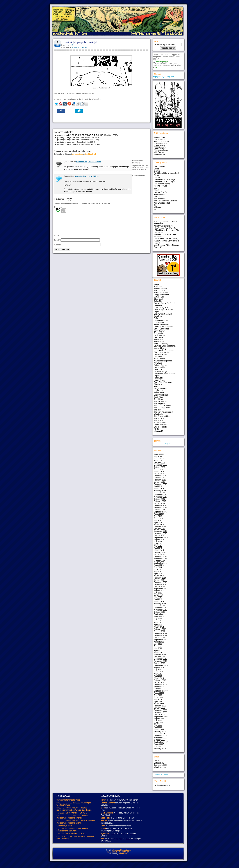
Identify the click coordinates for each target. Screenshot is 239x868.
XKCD (157, 429)
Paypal (168, 444)
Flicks (156, 175)
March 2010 (159, 678)
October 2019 (160, 478)
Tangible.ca (159, 399)
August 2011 (159, 642)
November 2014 (161, 559)
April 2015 (158, 548)
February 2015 (160, 552)
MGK (72, 45)
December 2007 (161, 736)
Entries (159, 763)
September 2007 (161, 742)
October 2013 (160, 586)
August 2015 (159, 540)
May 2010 (158, 674)
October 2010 (160, 663)
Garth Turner (159, 322)
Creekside (158, 305)
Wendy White (160, 154)
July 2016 (158, 516)
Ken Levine (159, 337)
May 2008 (158, 725)
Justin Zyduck (160, 146)
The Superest (160, 418)
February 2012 (160, 629)
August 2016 (159, 514)
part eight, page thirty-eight (81, 42)
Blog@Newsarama (162, 295)
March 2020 (159, 471)
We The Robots (160, 427)
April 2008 (158, 727)
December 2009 (161, 685)
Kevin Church (160, 340)
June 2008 (158, 723)
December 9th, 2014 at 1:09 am (88, 162)
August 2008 (159, 719)
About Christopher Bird (163, 226)
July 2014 (158, 567)
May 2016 (158, 520)
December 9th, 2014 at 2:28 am (87, 176)
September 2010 (161, 665)
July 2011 (158, 644)
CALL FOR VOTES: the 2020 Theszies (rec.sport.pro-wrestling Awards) (72, 817)
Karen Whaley (160, 148)
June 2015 (158, 544)
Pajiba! (157, 376)
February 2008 (160, 731)
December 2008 (161, 710)
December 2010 (161, 659)
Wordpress (123, 854)
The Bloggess (160, 403)
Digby (156, 312)
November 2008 (161, 712)
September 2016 (161, 512)
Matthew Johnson (161, 150)
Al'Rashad (76, 47)
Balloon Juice (160, 291)
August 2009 (159, 693)
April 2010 (158, 676)
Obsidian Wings (161, 371)
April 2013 (158, 599)
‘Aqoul (157, 284)
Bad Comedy (159, 167)
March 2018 (159, 488)
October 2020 (160, 467)
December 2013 (161, 582)
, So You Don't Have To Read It (167, 241)
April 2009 (158, 702)
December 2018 (161, 484)
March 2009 (159, 704)
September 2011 (161, 640)
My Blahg (158, 363)
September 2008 (161, 717)
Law (156, 188)
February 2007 (160, 748)
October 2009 (160, 689)
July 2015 (158, 542)
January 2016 (160, 529)
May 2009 (158, 699)
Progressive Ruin (161, 389)
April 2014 (158, 574)
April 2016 (158, 523)
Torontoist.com (160, 423)
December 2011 (161, 633)
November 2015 (161, 533)
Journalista (159, 333)
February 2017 (160, 501)
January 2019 (160, 482)
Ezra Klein (158, 316)
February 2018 (160, 491)
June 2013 (158, 595)
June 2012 (158, 621)
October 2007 (160, 740)
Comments (161, 765)
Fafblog (157, 318)
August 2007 (159, 744)
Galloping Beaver (161, 320)
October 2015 (160, 535)
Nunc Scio (158, 369)
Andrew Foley (160, 137)
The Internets (160, 199)
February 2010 (160, 680)
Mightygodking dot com (121, 850)
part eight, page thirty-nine (69, 144)
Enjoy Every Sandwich (163, 314)
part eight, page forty (66, 142)
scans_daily (159, 393)
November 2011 (161, 636)
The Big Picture (160, 401)
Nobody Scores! (161, 365)
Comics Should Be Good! (164, 303)
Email (57, 244)
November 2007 (161, 738)
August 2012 (159, 616)
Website (58, 248)
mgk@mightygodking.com (164, 77)
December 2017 (161, 495)
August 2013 (159, 591)
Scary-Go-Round (161, 395)
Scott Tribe (158, 397)
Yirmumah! (159, 431)
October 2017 (160, 499)
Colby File (158, 301)
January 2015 (160, 555)
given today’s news (64, 826)
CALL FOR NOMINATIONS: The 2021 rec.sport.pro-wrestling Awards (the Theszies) (75, 809)
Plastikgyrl (158, 384)
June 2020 (158, 469)
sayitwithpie (159, 391)
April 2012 (158, 625)
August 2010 (159, 667)
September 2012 (161, 614)
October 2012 (160, 612)
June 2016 (158, 518)
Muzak (157, 190)
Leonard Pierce (160, 348)
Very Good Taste (161, 425)
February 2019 (160, 480)
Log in (157, 761)
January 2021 (160, 463)
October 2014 (160, 561)
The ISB (157, 410)
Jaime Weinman (161, 144)
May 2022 (158, 456)
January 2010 (160, 682)
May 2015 (158, 546)
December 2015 (161, 531)
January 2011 (160, 657)
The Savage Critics (162, 416)
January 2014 (160, 580)
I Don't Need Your (165, 228)
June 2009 (158, 697)
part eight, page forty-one (68, 140)
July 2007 (158, 746)
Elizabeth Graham (161, 142)
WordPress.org (160, 767)
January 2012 (160, 631)
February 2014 (160, 578)
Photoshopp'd (160, 194)
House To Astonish (162, 325)
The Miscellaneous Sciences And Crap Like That (166, 202)
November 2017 (161, 497)
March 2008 (159, 729)
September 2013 (161, 589)
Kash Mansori (160, 335)
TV (155, 205)
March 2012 (159, 627)
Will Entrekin (159, 152)
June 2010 (158, 672)
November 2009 (161, 687)
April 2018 (158, 486)
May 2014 (158, 572)
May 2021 (158, 461)
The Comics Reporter (163, 406)
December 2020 (161, 465)
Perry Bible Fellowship (163, 382)
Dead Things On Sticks (163, 310)
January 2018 (160, 493)
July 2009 (158, 695)
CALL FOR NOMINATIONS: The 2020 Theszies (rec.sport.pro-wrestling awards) (76, 822)
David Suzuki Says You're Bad (166, 173)
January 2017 (160, 503)
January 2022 (160, 459)
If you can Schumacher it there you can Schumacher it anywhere (72, 830)
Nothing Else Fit (161, 192)
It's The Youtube (161, 186)
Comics (84, 47)
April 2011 (158, 650)
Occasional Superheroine (164, 374)
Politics (157, 197)
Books (157, 169)
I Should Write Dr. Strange (165, 180)
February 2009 (160, 706)
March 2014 (159, 576)
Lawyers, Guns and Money (165, 346)
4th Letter (158, 286)
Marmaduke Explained (163, 361)
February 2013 (160, 604)
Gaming (157, 177)
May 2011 (158, 648)
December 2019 (161, 476)
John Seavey (159, 331)
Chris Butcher (160, 299)
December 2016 (161, 505)
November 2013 (161, 584)
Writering (158, 207)
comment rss (78, 154)
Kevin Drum (159, 342)
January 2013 (160, 606)
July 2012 (158, 618)
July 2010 (158, 670)
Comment (58, 207)
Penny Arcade (160, 380)
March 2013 (159, 601)
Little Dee (158, 357)
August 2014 (159, 565)
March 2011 (159, 653)
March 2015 (159, 550)
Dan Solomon (160, 139)
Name (57, 239)
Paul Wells (158, 378)
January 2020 (160, 474)
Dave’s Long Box (161, 308)
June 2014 (158, 569)
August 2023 (159, 454)
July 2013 (158, 593)
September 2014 (161, 563)
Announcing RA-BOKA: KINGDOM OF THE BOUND (80, 135)
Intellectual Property (162, 184)
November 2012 (161, 610)
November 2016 (161, 508)
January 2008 (160, 734)
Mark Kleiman (160, 359)
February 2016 (160, 527)
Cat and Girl (159, 297)
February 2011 (160, 655)
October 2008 (160, 714)
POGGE (157, 386)
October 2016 (160, 510)
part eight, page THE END (69, 137)
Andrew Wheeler (161, 288)
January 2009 (160, 708)
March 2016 (159, 525)
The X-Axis (159, 421)
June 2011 (158, 646)
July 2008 (158, 721)
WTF (156, 209)
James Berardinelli (162, 329)
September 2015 (161, 537)
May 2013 (158, 597)
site (101, 99)
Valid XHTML (112, 852)
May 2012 (158, 623)
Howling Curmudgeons (163, 327)
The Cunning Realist (162, 408)
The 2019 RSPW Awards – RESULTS (72, 834)
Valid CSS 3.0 (124, 852)
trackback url (91, 154)
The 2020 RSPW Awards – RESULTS (72, 813)
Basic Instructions (161, 293)
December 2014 (161, 557)
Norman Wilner (160, 367)
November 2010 (161, 661)
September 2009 (161, 691)
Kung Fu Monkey (161, 344)
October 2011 (160, 638)
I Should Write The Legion (165, 182)
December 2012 (161, 608)
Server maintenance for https (68, 800)
